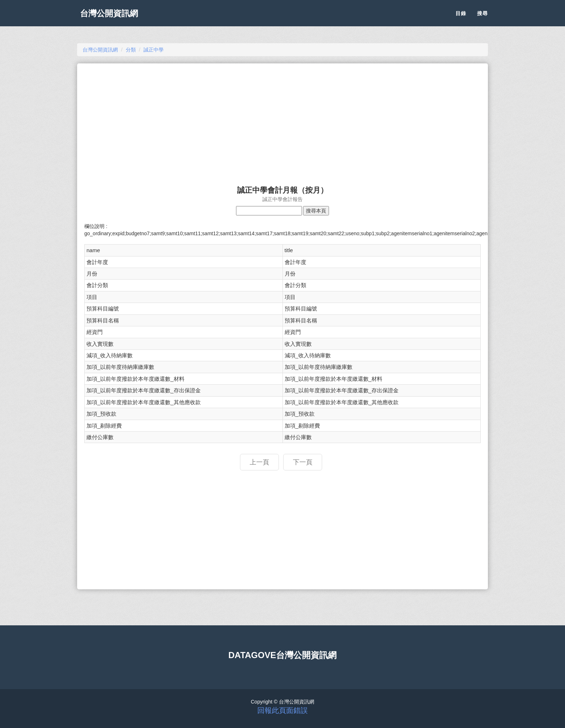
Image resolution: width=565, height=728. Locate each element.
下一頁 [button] (303, 462)
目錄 (461, 18)
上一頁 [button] (259, 462)
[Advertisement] (282, 121)
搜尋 (482, 18)
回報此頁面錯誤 (282, 710)
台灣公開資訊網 (112, 18)
